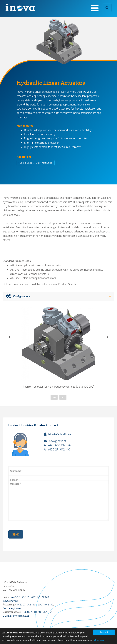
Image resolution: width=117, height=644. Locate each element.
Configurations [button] (58, 296)
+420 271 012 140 (59, 444)
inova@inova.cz (57, 435)
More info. (99, 641)
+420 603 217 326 (59, 439)
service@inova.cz (20, 616)
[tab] (58, 296)
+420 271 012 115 (26, 605)
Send (16, 531)
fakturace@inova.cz (13, 608)
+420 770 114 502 (33, 612)
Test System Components (36, 163)
